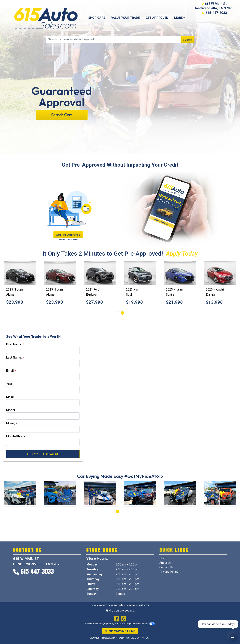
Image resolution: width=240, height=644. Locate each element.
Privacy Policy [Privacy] (169, 572)
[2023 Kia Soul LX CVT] (140, 273)
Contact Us (166, 567)
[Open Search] (113, 39)
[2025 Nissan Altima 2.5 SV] (20, 273)
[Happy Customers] (20, 493)
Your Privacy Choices (142, 624)
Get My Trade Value (43, 454)
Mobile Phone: (16, 436)
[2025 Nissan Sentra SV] (180, 273)
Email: (10, 371)
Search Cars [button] (62, 115)
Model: (11, 410)
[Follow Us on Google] (123, 619)
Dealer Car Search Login (96, 624)
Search (187, 39)
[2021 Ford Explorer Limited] (100, 273)
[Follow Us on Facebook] (117, 619)
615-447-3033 (216, 13)
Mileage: (12, 423)
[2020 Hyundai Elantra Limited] (220, 273)
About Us (165, 563)
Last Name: (14, 357)
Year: (10, 384)
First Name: (14, 344)
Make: (10, 397)
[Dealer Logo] (46, 18)
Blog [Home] (162, 558)
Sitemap (125, 624)
